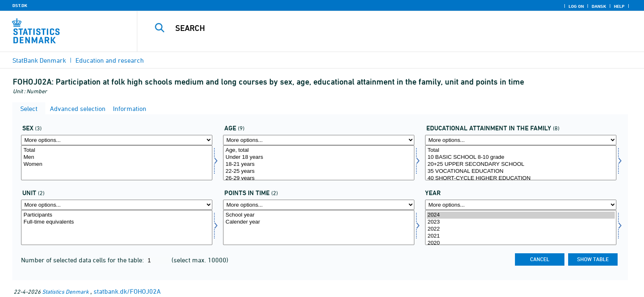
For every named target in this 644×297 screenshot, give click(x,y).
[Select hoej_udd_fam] (521, 163)
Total (117, 150)
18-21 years (319, 164)
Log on (576, 6)
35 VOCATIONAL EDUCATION (521, 171)
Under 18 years (319, 157)
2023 (521, 222)
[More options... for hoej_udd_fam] (521, 140)
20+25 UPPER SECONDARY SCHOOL (521, 164)
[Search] (372, 28)
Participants (117, 215)
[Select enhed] (117, 227)
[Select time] (521, 227)
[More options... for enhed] (117, 205)
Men (117, 157)
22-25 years (319, 171)
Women (117, 164)
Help (619, 6)
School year (319, 215)
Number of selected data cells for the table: (83, 260)
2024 (521, 215)
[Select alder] (319, 163)
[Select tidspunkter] (319, 227)
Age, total (319, 150)
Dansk (599, 6)
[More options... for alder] (319, 140)
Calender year (319, 222)
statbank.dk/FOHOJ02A (127, 291)
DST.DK (20, 5)
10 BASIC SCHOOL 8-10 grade (521, 157)
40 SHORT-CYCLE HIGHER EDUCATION (521, 178)
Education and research (110, 60)
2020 (521, 243)
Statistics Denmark (65, 291)
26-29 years (319, 178)
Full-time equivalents (117, 222)
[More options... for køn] (117, 140)
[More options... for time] (521, 205)
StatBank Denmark (39, 60)
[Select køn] (117, 163)
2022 (521, 229)
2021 (521, 236)
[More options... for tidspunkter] (319, 205)
